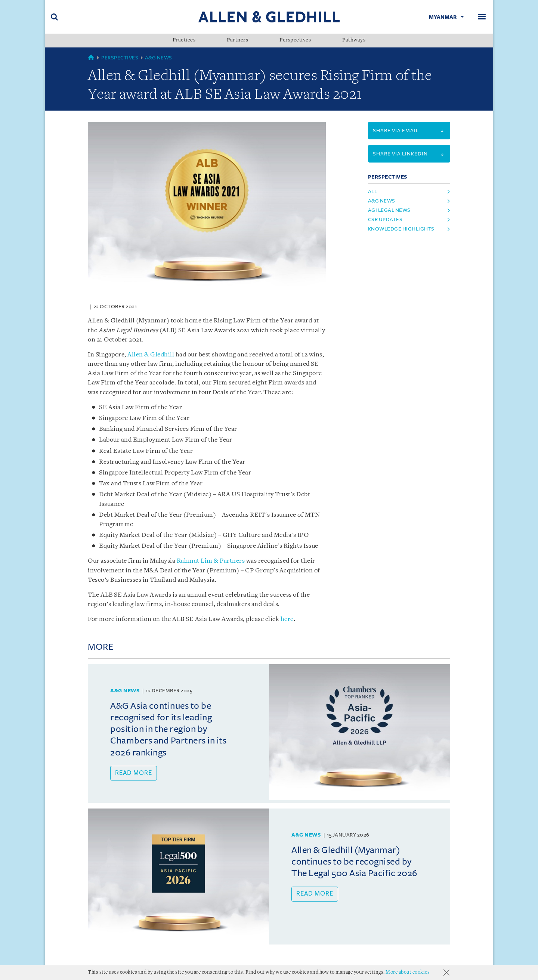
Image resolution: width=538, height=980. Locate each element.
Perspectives (295, 40)
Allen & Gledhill (151, 355)
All (373, 191)
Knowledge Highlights (401, 229)
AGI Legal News (389, 210)
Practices (184, 40)
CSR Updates (385, 220)
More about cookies (408, 972)
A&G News (159, 58)
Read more (134, 773)
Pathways (354, 40)
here (287, 619)
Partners (237, 40)
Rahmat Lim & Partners (211, 561)
